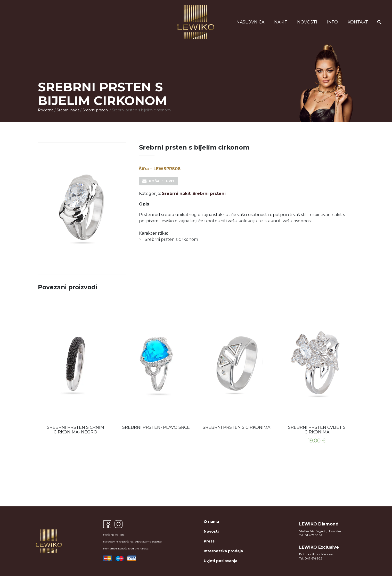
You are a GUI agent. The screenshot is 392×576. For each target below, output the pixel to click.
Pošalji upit (162, 181)
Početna (46, 110)
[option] (76, 371)
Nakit (281, 22)
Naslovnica (250, 22)
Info (332, 22)
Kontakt (358, 22)
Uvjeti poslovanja (221, 561)
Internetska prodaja (223, 551)
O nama (211, 522)
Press (209, 541)
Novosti (307, 22)
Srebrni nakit (68, 110)
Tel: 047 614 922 (311, 558)
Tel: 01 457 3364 (311, 535)
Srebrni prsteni (96, 110)
